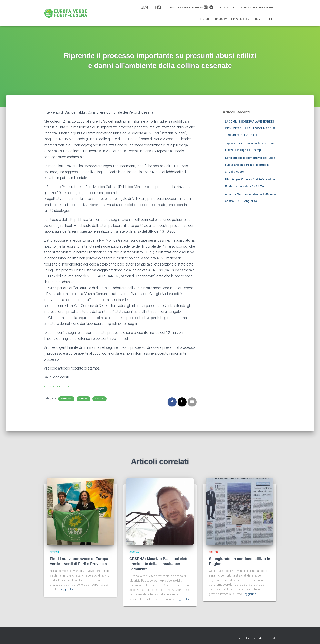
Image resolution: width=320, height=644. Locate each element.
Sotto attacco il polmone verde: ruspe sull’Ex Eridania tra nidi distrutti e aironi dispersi (250, 165)
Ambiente (66, 399)
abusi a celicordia (57, 386)
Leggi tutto (66, 589)
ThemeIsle (270, 638)
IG (146, 7)
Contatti (227, 8)
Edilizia (99, 399)
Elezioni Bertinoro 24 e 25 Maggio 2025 (224, 19)
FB (159, 7)
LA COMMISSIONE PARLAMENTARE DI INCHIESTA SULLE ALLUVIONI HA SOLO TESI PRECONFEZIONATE (250, 128)
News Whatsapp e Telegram (191, 7)
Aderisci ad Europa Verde (257, 8)
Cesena (83, 399)
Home (259, 19)
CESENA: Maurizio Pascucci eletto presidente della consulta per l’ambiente (159, 564)
